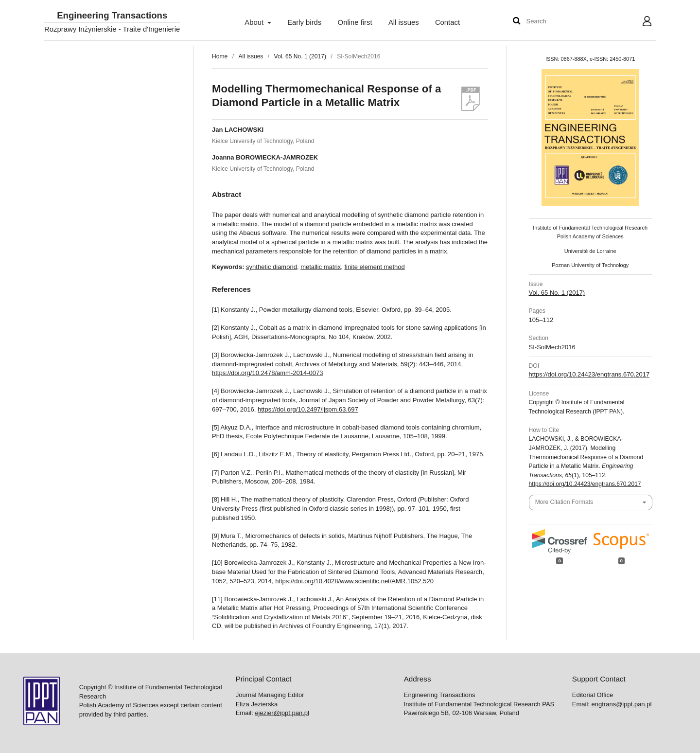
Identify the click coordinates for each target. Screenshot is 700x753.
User (639, 22)
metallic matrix (321, 267)
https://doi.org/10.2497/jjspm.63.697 (308, 409)
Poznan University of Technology (590, 265)
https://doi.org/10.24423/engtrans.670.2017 (589, 374)
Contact (447, 22)
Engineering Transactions (112, 16)
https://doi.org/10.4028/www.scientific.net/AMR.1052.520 (354, 581)
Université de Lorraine (590, 251)
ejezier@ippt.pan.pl (282, 713)
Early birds (304, 22)
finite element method (374, 267)
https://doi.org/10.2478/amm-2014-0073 (267, 373)
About (255, 22)
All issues (404, 22)
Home (220, 56)
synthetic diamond (271, 267)
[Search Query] (556, 22)
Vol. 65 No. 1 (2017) (300, 56)
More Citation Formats (564, 502)
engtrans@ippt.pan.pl (622, 704)
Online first (355, 22)
